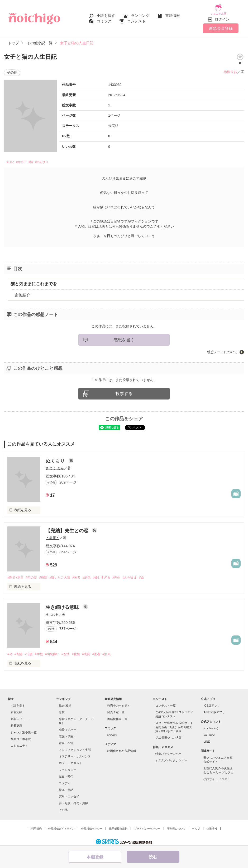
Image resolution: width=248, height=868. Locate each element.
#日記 (12, 159)
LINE (207, 740)
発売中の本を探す (119, 704)
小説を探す (106, 14)
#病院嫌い (57, 652)
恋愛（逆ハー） (69, 728)
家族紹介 (22, 293)
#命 (156, 575)
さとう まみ (55, 466)
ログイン (222, 16)
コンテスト (136, 19)
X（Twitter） (212, 727)
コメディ (65, 781)
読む (153, 857)
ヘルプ (196, 827)
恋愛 (62, 711)
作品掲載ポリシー (92, 827)
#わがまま (143, 575)
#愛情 (84, 652)
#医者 (83, 575)
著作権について (176, 827)
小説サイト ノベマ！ (217, 777)
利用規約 (36, 827)
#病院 (47, 575)
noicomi (112, 733)
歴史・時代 (66, 775)
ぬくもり (56, 458)
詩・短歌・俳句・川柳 (73, 802)
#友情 (72, 652)
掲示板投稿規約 (118, 827)
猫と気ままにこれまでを (34, 281)
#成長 (95, 652)
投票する (124, 391)
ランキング (140, 14)
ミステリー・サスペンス (75, 755)
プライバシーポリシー (147, 827)
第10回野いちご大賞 (169, 736)
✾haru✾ (52, 613)
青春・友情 (66, 741)
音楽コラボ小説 (21, 737)
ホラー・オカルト (70, 761)
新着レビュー (19, 717)
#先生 (128, 575)
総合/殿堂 (65, 704)
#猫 (39, 159)
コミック (104, 19)
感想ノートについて (222, 350)
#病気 (95, 575)
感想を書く (124, 337)
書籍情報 (173, 14)
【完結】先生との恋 (68, 528)
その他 (63, 808)
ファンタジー (68, 768)
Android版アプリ (214, 711)
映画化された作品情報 (122, 749)
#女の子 (26, 159)
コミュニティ (19, 744)
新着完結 (16, 711)
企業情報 (212, 827)
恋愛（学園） (68, 735)
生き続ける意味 (63, 605)
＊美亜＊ (53, 536)
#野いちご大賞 (65, 575)
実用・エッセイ (69, 795)
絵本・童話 (66, 788)
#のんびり (54, 159)
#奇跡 (20, 652)
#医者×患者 (16, 575)
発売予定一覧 (116, 711)
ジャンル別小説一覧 (24, 731)
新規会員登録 (221, 24)
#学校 (43, 652)
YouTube (209, 733)
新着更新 (16, 724)
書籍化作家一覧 (117, 717)
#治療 (31, 652)
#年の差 (34, 575)
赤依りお (230, 68)
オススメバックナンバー (171, 759)
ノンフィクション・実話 (75, 748)
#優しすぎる (111, 575)
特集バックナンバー (168, 752)
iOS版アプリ (212, 704)
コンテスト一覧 (166, 704)
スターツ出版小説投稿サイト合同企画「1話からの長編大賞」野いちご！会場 (174, 725)
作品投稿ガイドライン (61, 827)
